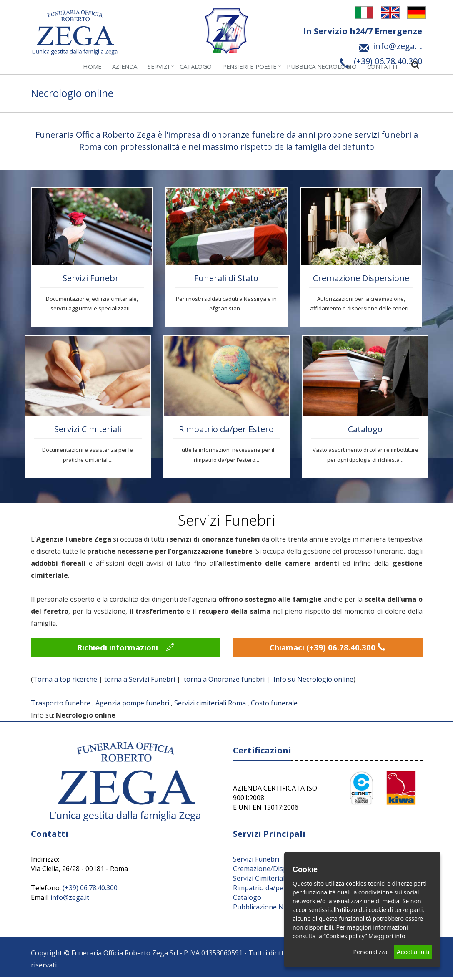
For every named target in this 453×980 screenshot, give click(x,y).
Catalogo (196, 66)
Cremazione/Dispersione (272, 871)
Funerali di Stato (226, 278)
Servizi (158, 66)
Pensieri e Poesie (249, 66)
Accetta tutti (413, 952)
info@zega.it (70, 900)
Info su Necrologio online (313, 682)
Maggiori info (387, 936)
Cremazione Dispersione (361, 278)
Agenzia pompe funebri (132, 706)
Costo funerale (274, 706)
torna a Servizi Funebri (140, 682)
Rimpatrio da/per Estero (226, 429)
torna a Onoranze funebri (224, 682)
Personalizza (370, 952)
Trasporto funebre (61, 706)
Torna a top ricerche (65, 682)
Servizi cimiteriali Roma (210, 706)
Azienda (125, 66)
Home (92, 66)
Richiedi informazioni (126, 648)
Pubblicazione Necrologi (271, 909)
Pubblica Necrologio (322, 66)
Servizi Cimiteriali (88, 429)
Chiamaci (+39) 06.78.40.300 (328, 648)
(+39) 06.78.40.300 (90, 890)
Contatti (382, 66)
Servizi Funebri (92, 278)
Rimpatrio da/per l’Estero (272, 890)
